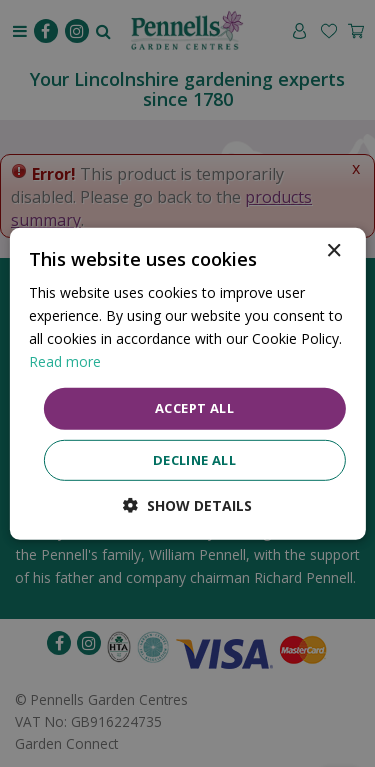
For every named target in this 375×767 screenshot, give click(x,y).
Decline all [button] (194, 460)
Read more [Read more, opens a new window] (65, 361)
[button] (187, 505)
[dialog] (187, 383)
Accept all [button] (194, 408)
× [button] (333, 250)
